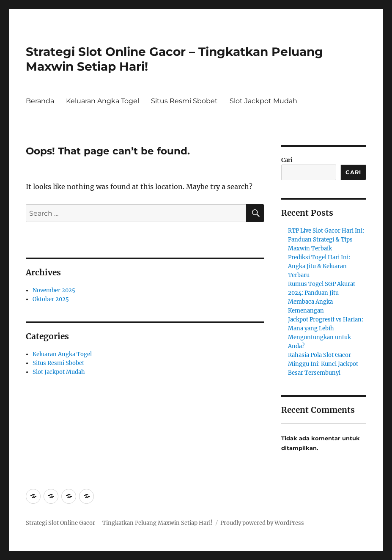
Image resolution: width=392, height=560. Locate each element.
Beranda (40, 101)
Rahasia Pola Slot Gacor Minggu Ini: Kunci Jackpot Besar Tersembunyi (323, 364)
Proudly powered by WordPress (262, 523)
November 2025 (54, 290)
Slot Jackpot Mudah (263, 101)
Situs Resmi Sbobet (184, 101)
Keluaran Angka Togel (103, 101)
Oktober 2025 (51, 299)
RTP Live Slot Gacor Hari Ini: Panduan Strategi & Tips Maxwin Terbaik (326, 240)
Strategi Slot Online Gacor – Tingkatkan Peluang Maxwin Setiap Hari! (119, 523)
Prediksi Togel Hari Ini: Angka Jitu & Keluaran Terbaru (319, 266)
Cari (287, 160)
